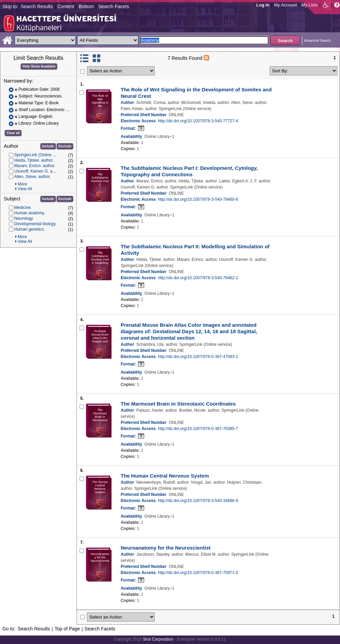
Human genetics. (30, 229)
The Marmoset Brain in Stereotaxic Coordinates (178, 404)
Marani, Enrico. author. (35, 166)
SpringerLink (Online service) (41, 155)
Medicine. (23, 208)
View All (25, 189)
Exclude (65, 146)
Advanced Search (317, 41)
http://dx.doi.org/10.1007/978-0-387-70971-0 (198, 573)
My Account (285, 5)
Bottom (86, 6)
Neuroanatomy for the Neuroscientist (166, 548)
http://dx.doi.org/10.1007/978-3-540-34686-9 (198, 501)
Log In (263, 5)
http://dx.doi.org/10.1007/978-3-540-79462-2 (198, 278)
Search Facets (114, 6)
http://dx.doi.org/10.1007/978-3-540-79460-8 (198, 199)
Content (66, 6)
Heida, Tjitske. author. (34, 160)
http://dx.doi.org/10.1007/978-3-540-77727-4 (198, 121)
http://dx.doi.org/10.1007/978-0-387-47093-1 (198, 357)
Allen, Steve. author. (32, 177)
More (22, 184)
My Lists (310, 5)
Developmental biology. (35, 224)
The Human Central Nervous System (165, 476)
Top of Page (67, 629)
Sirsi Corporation (158, 639)
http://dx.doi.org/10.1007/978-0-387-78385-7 (198, 429)
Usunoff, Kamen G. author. (38, 171)
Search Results (37, 6)
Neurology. (24, 218)
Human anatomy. (30, 213)
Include (48, 146)
